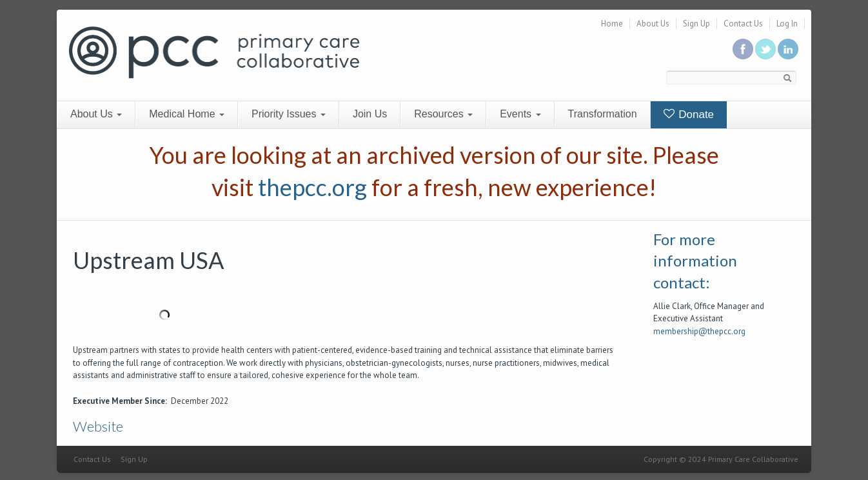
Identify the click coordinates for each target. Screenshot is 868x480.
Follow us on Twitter (765, 49)
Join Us (370, 114)
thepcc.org (312, 187)
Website (98, 426)
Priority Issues (289, 114)
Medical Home (187, 114)
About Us (653, 24)
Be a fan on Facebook (743, 49)
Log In (787, 24)
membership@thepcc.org (699, 331)
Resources (443, 114)
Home (612, 24)
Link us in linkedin (788, 49)
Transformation (603, 114)
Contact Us (743, 24)
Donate (689, 115)
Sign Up (696, 24)
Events (520, 114)
